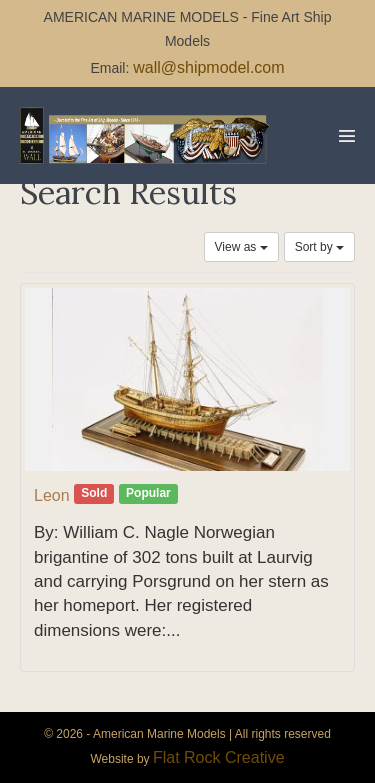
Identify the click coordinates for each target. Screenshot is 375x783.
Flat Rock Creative (219, 757)
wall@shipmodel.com (208, 67)
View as (241, 247)
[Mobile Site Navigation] (347, 136)
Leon (52, 495)
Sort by (319, 247)
